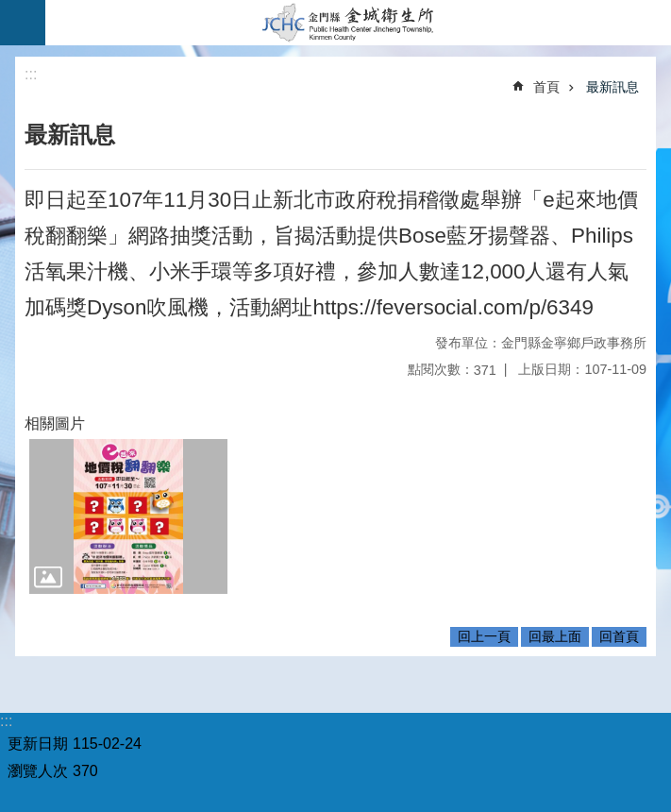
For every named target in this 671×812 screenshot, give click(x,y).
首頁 (546, 87)
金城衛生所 (358, 23)
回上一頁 (484, 636)
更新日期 (38, 744)
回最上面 (555, 636)
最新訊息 (612, 87)
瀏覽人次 (38, 771)
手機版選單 (23, 23)
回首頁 (619, 636)
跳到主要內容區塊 (10, 10)
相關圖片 (55, 423)
